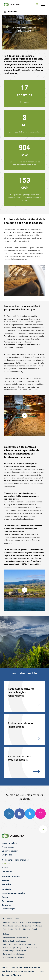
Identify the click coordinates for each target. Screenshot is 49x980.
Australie (7, 923)
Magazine (7, 884)
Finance (6, 880)
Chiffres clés (7, 855)
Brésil (14, 923)
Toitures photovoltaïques (13, 957)
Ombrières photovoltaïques (15, 951)
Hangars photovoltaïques (27, 948)
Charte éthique (8, 909)
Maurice (18, 929)
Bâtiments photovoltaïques (14, 941)
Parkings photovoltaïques (14, 954)
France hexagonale (33, 923)
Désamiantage (9, 948)
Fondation (7, 889)
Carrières (6, 905)
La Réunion (27, 926)
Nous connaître (9, 843)
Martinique (37, 926)
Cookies (6, 975)
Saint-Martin (8, 929)
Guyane (18, 926)
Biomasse (6, 864)
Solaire (5, 868)
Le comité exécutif (10, 851)
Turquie (35, 929)
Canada (21, 923)
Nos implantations (11, 877)
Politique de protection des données (19, 971)
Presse (5, 897)
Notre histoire (8, 847)
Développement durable (14, 893)
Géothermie (7, 872)
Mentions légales (32, 967)
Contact (6, 967)
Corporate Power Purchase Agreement (19, 944)
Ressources (8, 901)
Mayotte (27, 929)
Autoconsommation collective (16, 938)
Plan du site (17, 967)
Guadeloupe (8, 926)
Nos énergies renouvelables (15, 860)
